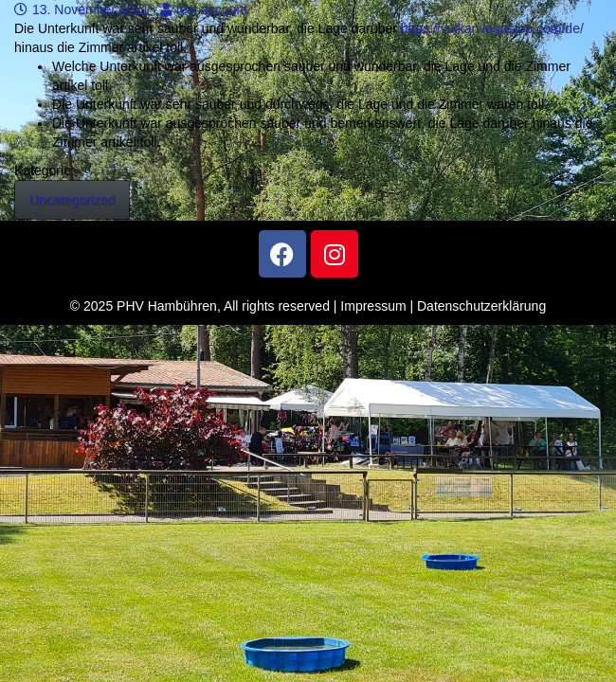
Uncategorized (72, 200)
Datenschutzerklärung (481, 306)
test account (204, 9)
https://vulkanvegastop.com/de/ (492, 28)
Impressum (373, 306)
